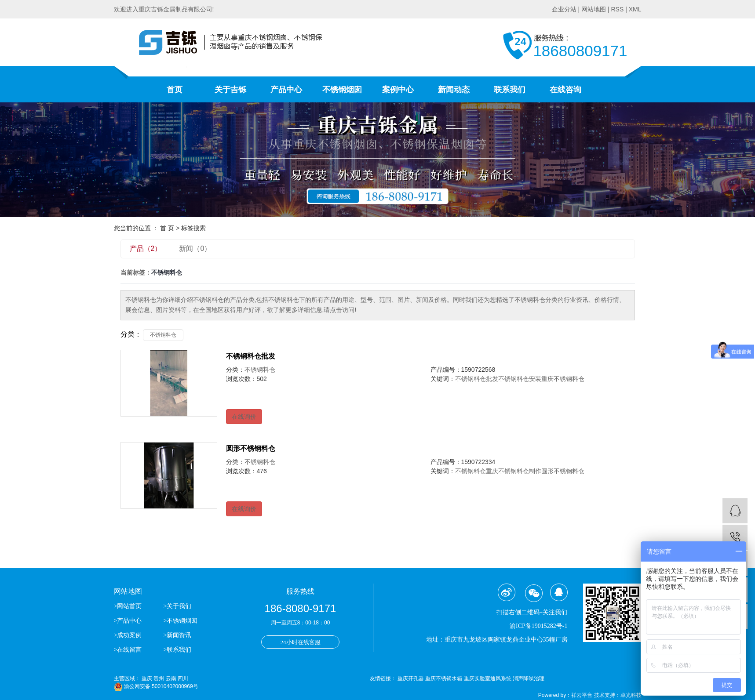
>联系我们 (177, 650)
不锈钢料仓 (163, 335)
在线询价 (244, 417)
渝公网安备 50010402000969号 (156, 686)
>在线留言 (128, 650)
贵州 (159, 678)
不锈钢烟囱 (342, 90)
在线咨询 (565, 90)
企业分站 (564, 9)
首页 (175, 90)
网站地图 (594, 9)
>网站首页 (129, 606)
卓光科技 (631, 695)
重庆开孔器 (411, 678)
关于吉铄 (230, 90)
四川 (183, 678)
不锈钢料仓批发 (251, 356)
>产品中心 (128, 621)
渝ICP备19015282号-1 (538, 626)
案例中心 (398, 90)
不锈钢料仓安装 (520, 379)
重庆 (147, 678)
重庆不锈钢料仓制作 (514, 471)
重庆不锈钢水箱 (444, 678)
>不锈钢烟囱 (180, 621)
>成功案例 (128, 635)
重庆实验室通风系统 (488, 678)
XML (635, 9)
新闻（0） (195, 248)
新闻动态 (454, 90)
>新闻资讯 (177, 635)
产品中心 (286, 90)
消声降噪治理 (529, 678)
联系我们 (510, 90)
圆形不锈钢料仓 (251, 448)
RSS (617, 9)
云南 (171, 678)
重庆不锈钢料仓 (563, 379)
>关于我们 (177, 606)
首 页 (167, 228)
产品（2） (146, 248)
